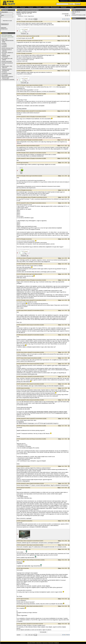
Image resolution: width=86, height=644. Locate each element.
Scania (22, 310)
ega (21, 163)
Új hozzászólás (65, 14)
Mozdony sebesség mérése (8, 48)
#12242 (44, 300)
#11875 (44, 117)
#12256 (42, 325)
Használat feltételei (31, 643)
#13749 (41, 624)
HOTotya (23, 549)
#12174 (40, 258)
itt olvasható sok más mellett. (23, 409)
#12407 (41, 541)
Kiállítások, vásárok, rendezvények (6, 56)
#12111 (45, 197)
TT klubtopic (4, 45)
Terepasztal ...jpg (24, 34)
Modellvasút (21, 16)
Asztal (25, 16)
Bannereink (51, 643)
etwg (30, 22)
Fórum (19, 10)
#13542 (41, 545)
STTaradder (23, 22)
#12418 (42, 483)
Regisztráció (4, 28)
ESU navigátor (5, 75)
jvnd (22, 36)
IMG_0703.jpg (24, 538)
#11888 (44, 158)
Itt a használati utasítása (22, 405)
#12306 (39, 358)
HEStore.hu (72, 1)
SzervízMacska (24, 197)
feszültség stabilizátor (22, 109)
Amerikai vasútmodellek (7, 61)
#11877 (38, 146)
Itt (17, 611)
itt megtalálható (20, 422)
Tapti (22, 568)
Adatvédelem (39, 643)
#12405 (44, 439)
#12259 (42, 335)
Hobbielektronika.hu (64, 1)
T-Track (3, 64)
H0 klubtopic (4, 72)
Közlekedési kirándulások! (7, 63)
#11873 (44, 111)
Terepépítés (4, 47)
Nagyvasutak (5, 39)
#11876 (44, 153)
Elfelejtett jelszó (4, 29)
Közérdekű (4, 43)
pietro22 (22, 488)
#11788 (40, 22)
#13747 (41, 606)
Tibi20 (23, 13)
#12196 (44, 280)
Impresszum (45, 643)
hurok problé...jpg (25, 83)
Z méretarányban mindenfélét (8, 79)
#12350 (42, 400)
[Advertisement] (78, 45)
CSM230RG (20, 563)
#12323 (42, 377)
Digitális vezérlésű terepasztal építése (30, 10)
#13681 (43, 560)
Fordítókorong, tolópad (7, 73)
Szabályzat (56, 643)
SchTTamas (23, 426)
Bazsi (22, 541)
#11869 (40, 140)
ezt (17, 614)
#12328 (42, 384)
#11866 (40, 63)
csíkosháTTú (23, 94)
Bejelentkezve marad (7, 21)
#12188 (40, 264)
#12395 (44, 419)
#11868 (40, 85)
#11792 (40, 41)
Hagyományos (31, 16)
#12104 (40, 176)
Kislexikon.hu (78, 1)
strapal (22, 466)
